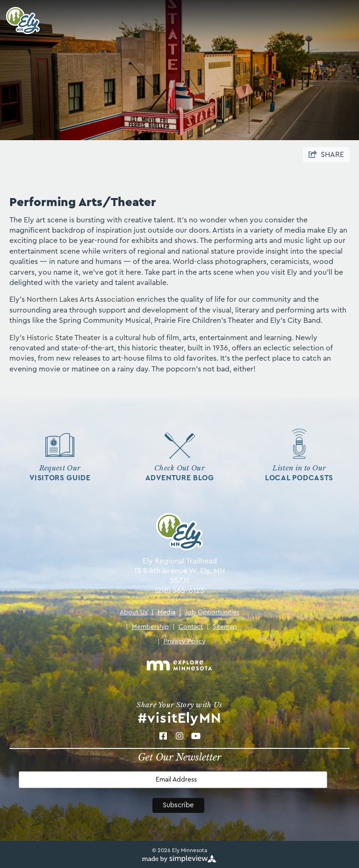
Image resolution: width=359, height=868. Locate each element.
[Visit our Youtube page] (196, 736)
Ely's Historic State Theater (55, 338)
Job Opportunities (209, 612)
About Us (134, 612)
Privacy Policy (182, 641)
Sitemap (222, 627)
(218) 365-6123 (179, 591)
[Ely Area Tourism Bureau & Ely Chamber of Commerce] (20, 21)
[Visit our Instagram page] (179, 736)
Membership (147, 627)
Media (163, 612)
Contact (188, 627)
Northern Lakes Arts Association (80, 299)
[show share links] (326, 155)
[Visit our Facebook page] (163, 736)
